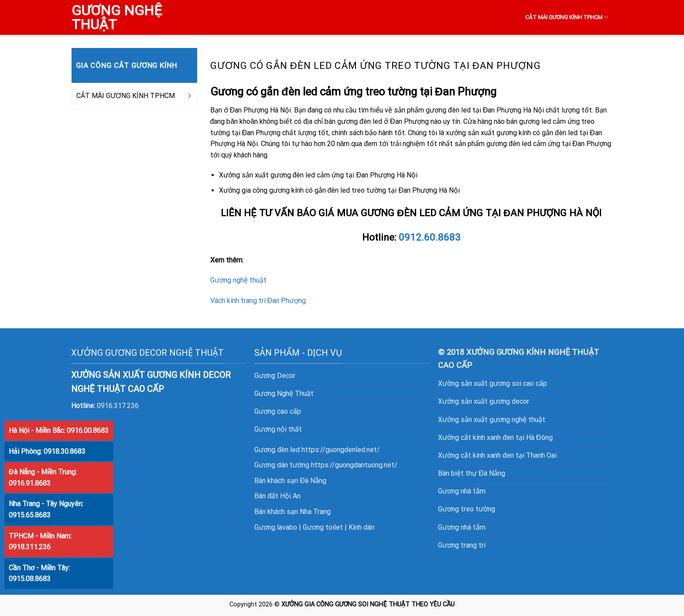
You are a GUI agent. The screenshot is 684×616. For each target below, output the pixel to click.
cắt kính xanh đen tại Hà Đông (506, 437)
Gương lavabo (276, 527)
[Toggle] (189, 96)
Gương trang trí (462, 545)
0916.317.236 (118, 406)
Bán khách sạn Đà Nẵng (290, 481)
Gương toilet (323, 527)
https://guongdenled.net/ (341, 450)
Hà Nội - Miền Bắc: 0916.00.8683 (59, 431)
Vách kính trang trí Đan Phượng (258, 301)
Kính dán (361, 527)
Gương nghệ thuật (238, 280)
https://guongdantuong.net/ (354, 465)
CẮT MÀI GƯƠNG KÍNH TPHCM (567, 17)
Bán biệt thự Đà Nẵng (472, 473)
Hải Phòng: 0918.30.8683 (47, 451)
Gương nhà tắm (462, 491)
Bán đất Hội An (277, 496)
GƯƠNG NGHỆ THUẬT (117, 17)
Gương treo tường (467, 509)
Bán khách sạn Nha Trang (292, 512)
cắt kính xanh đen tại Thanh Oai (509, 455)
